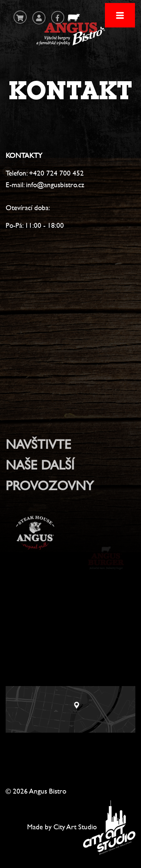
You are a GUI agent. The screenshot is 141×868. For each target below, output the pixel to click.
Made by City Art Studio (62, 827)
